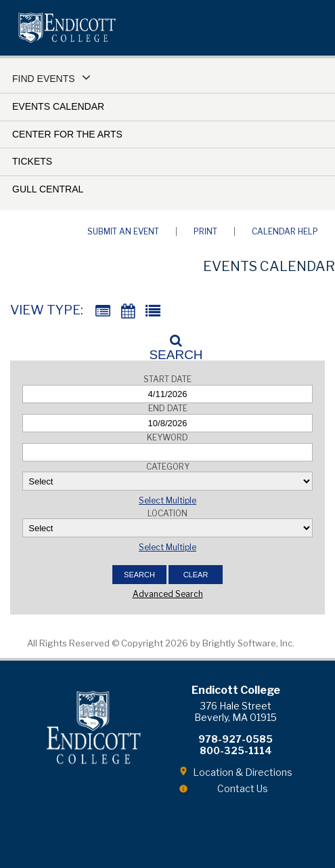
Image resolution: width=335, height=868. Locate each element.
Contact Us (243, 788)
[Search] (168, 344)
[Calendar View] (128, 311)
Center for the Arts (67, 134)
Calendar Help (285, 231)
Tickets (32, 161)
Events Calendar (58, 106)
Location (167, 513)
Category (168, 467)
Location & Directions (243, 772)
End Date (168, 408)
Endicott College (67, 28)
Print (205, 231)
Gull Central (48, 189)
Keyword (167, 437)
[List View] (153, 311)
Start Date (167, 379)
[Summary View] (103, 311)
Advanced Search (168, 594)
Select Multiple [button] (167, 500)
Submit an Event (123, 231)
